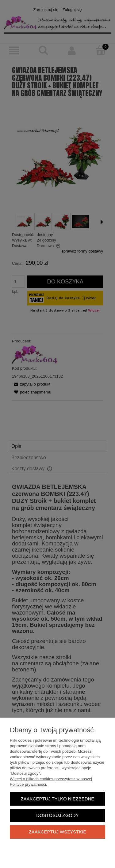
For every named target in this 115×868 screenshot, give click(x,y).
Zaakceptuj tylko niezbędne (58, 799)
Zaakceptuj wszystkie (58, 832)
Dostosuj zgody (57, 815)
